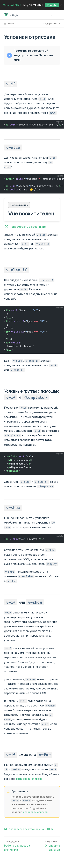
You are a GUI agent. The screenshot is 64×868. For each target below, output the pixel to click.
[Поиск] (51, 15)
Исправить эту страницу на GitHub (31, 829)
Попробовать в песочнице (28, 227)
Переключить (19, 205)
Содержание (52, 24)
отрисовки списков (29, 779)
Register (52, 5)
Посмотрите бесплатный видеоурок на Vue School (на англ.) (33, 55)
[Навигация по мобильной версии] (59, 15)
